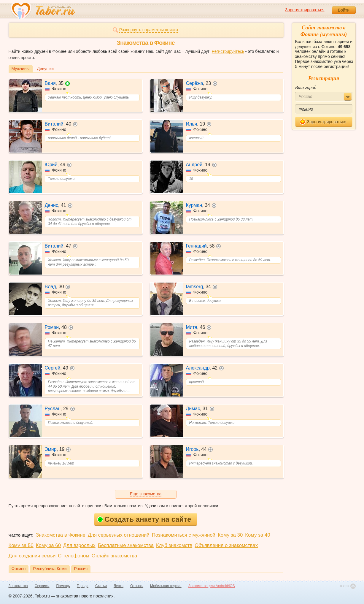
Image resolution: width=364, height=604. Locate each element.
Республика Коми (50, 569)
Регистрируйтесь (228, 51)
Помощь (63, 586)
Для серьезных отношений (119, 535)
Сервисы (42, 586)
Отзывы (137, 586)
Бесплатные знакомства (126, 545)
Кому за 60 (48, 545)
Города (83, 586)
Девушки (46, 69)
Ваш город (306, 87)
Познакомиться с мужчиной (184, 535)
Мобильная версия (166, 586)
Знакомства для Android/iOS (212, 586)
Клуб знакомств (174, 545)
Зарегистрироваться (305, 10)
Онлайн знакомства (115, 556)
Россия (81, 569)
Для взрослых (79, 545)
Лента (119, 586)
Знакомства (18, 586)
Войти (344, 10)
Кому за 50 (21, 545)
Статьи (101, 586)
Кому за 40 (257, 535)
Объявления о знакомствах (226, 545)
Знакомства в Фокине (61, 535)
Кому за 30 (230, 535)
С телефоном (73, 556)
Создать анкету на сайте (144, 519)
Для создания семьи (32, 556)
